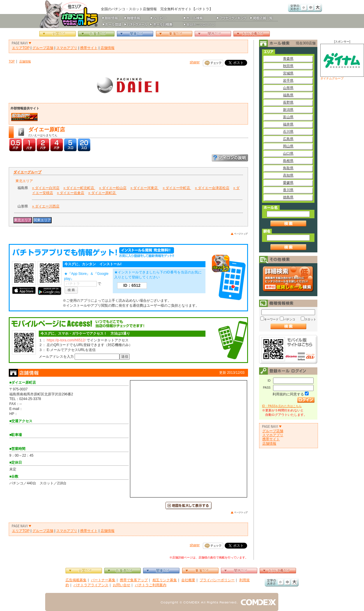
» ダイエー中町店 (177, 188)
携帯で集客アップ (134, 580)
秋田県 (288, 66)
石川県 (288, 132)
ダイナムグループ (342, 62)
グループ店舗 (43, 48)
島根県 (288, 161)
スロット (310, 319)
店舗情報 (108, 48)
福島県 (288, 95)
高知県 (288, 175)
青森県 (288, 59)
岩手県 (288, 81)
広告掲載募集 (76, 580)
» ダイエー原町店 (102, 193)
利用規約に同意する (288, 394)
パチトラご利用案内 (151, 585)
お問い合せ (122, 585)
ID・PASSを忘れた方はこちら (282, 406)
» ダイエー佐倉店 (71, 193)
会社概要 (188, 580)
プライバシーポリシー (217, 580)
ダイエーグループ (27, 172)
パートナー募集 (103, 580)
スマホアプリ (67, 48)
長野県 (288, 102)
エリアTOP (21, 48)
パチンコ (289, 319)
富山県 (288, 117)
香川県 (288, 190)
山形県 (288, 88)
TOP (12, 61)
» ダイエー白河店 (46, 188)
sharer (195, 62)
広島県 (288, 139)
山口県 (288, 153)
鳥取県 (288, 168)
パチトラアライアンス (91, 585)
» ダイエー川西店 (46, 206)
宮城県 (288, 73)
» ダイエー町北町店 (79, 188)
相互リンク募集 (165, 580)
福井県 (288, 124)
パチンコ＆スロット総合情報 (70, 14)
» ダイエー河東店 (144, 188)
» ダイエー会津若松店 (212, 188)
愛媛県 (288, 183)
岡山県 (288, 146)
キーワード (271, 319)
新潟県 (288, 110)
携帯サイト (89, 48)
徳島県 (288, 197)
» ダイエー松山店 (113, 188)
